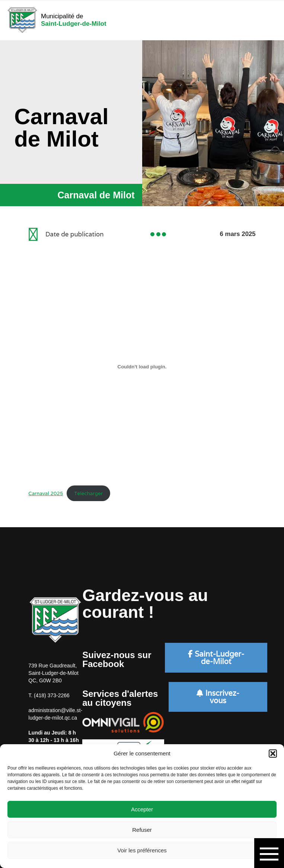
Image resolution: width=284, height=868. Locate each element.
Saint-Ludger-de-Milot (216, 658)
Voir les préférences (142, 850)
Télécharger (88, 493)
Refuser (142, 830)
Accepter (142, 809)
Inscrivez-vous (218, 697)
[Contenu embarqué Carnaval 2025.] (142, 367)
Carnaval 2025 (46, 493)
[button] (273, 754)
